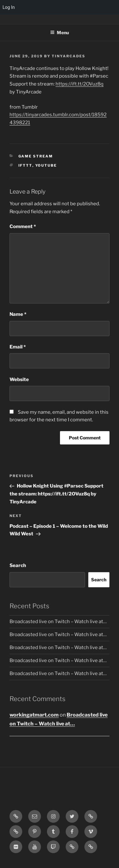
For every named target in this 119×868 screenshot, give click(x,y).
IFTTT (25, 165)
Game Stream (36, 156)
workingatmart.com (34, 715)
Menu (60, 32)
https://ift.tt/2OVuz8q (79, 84)
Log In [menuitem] (9, 7)
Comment (23, 227)
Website (19, 380)
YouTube (46, 165)
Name (18, 314)
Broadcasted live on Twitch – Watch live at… (58, 622)
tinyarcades (69, 56)
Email (18, 347)
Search (18, 565)
